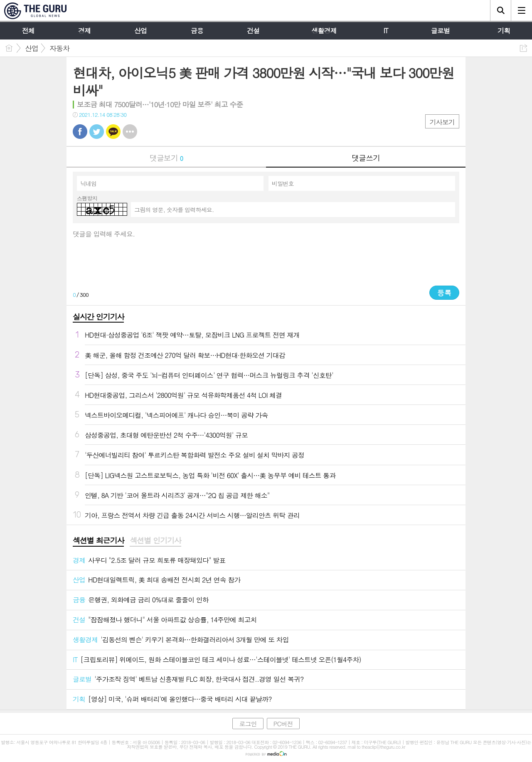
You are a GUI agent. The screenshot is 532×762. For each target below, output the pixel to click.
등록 (444, 293)
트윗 (97, 132)
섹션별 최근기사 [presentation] (98, 540)
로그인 (248, 724)
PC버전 (283, 724)
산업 (32, 48)
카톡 (113, 132)
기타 (130, 132)
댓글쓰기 (366, 158)
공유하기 (523, 48)
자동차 (59, 48)
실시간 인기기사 (98, 317)
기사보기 (442, 122)
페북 (80, 132)
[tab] (98, 541)
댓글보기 (166, 158)
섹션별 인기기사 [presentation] (155, 540)
